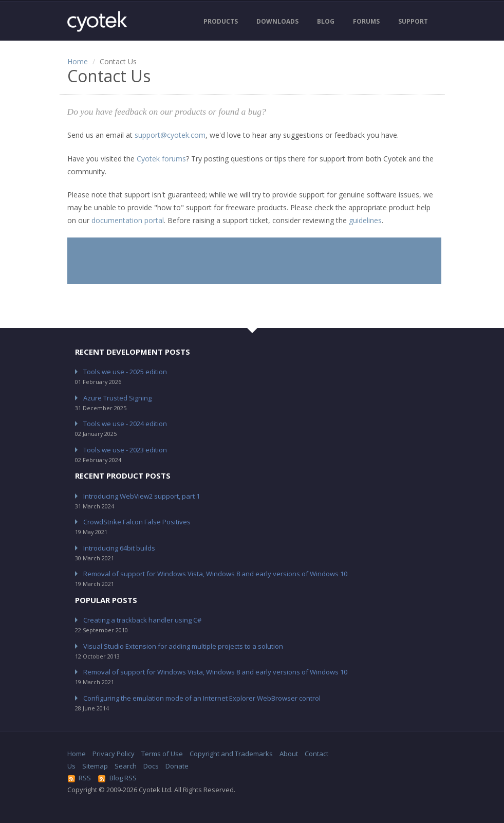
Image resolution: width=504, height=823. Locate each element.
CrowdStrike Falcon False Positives (137, 522)
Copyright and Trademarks (231, 754)
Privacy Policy (114, 754)
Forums (366, 21)
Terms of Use (162, 754)
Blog (326, 21)
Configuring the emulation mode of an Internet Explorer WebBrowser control (202, 698)
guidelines (365, 220)
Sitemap (95, 766)
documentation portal (128, 220)
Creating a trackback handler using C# (142, 620)
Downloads (277, 21)
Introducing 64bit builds (119, 548)
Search (126, 766)
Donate (177, 766)
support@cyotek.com (170, 135)
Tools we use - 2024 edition (125, 424)
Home (78, 61)
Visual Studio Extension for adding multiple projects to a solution (183, 646)
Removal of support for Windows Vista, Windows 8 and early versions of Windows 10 (215, 574)
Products (221, 21)
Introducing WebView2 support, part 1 (142, 496)
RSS (79, 778)
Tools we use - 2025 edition (125, 372)
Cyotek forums (161, 159)
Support (413, 21)
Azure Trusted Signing (117, 398)
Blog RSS (117, 778)
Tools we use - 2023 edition (125, 450)
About (289, 754)
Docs (151, 766)
